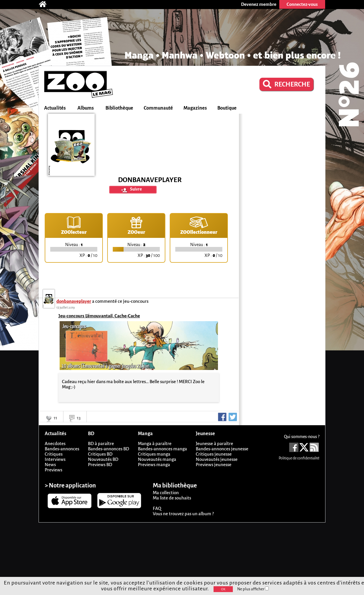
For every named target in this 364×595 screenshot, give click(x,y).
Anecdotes (55, 443)
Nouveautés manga (157, 459)
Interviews (55, 459)
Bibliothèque (119, 108)
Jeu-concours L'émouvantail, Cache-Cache (99, 316)
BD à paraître (101, 443)
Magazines (195, 108)
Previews (53, 470)
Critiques (54, 454)
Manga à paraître (155, 443)
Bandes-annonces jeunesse (222, 449)
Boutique (227, 108)
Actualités (55, 108)
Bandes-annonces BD (109, 449)
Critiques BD (100, 454)
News (50, 465)
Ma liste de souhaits (172, 498)
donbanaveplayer (74, 301)
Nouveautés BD (103, 459)
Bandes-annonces (62, 449)
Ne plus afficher (253, 589)
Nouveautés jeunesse (217, 459)
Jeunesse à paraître (214, 443)
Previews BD (100, 465)
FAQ (157, 508)
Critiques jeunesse (214, 454)
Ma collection (166, 493)
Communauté (158, 108)
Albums (86, 108)
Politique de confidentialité (299, 458)
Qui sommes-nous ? (302, 437)
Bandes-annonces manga (162, 449)
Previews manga (154, 465)
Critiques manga (154, 454)
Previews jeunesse (214, 465)
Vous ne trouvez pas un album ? (183, 514)
